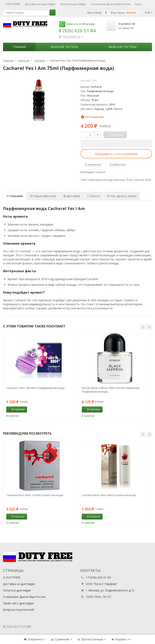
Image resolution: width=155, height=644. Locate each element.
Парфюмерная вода (100, 180)
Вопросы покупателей (18, 610)
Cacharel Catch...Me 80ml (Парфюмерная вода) (35, 388)
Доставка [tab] (71, 196)
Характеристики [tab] (43, 196)
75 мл (129, 180)
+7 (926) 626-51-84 (98, 577)
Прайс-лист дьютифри (18, 603)
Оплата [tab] (93, 196)
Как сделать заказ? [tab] (122, 196)
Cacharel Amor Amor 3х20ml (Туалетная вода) (35, 495)
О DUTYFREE (13, 4)
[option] (39, 377)
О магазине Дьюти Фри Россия (111, 4)
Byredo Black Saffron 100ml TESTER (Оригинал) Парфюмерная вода (110, 390)
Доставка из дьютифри (40, 4)
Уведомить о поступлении (116, 154)
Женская (119, 180)
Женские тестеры (64, 47)
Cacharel (100, 172)
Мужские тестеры (123, 47)
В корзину (16, 409)
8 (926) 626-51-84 (77, 30)
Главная (19, 47)
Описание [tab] (15, 196)
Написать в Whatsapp (77, 24)
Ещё (139, 4)
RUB (149, 12)
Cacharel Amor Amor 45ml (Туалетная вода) (109, 495)
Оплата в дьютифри (73, 4)
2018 (148, 180)
